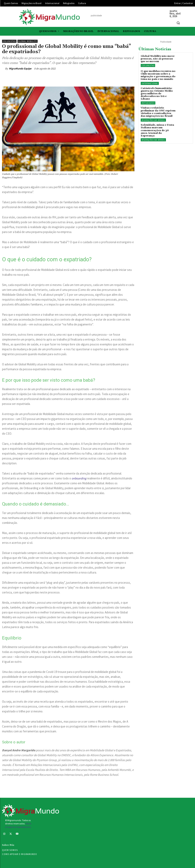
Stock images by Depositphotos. (18, 825)
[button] (178, 23)
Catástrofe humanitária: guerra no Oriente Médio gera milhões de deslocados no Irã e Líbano (157, 94)
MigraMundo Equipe (20, 69)
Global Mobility (28, 41)
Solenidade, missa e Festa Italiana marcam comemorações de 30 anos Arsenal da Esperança (157, 130)
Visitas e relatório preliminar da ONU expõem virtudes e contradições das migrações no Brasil (158, 112)
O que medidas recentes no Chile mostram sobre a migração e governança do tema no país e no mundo (158, 75)
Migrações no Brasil (153, 120)
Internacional (150, 83)
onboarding (79, 478)
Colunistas (9, 41)
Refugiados (148, 103)
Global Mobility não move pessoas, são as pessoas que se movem (158, 59)
